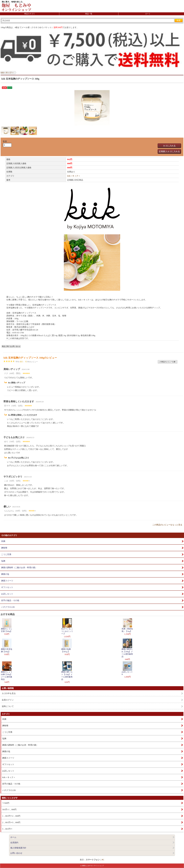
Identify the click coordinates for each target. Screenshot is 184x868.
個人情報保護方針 (18, 848)
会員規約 (14, 843)
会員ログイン (8, 700)
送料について (8, 706)
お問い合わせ (16, 853)
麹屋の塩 (5, 574)
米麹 (3, 541)
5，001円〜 (7, 829)
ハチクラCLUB (8, 607)
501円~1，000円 (9, 810)
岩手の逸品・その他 (10, 600)
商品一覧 (89, 14)
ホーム (13, 837)
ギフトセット (7, 587)
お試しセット (7, 594)
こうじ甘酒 (6, 554)
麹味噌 (4, 548)
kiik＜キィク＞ (7, 73)
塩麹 (3, 561)
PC (103, 860)
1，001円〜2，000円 (11, 816)
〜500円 (6, 803)
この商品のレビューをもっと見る (167, 525)
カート (148, 14)
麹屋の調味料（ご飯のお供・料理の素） (19, 568)
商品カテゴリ (30, 14)
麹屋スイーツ (7, 581)
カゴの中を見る (9, 693)
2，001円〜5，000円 (11, 822)
